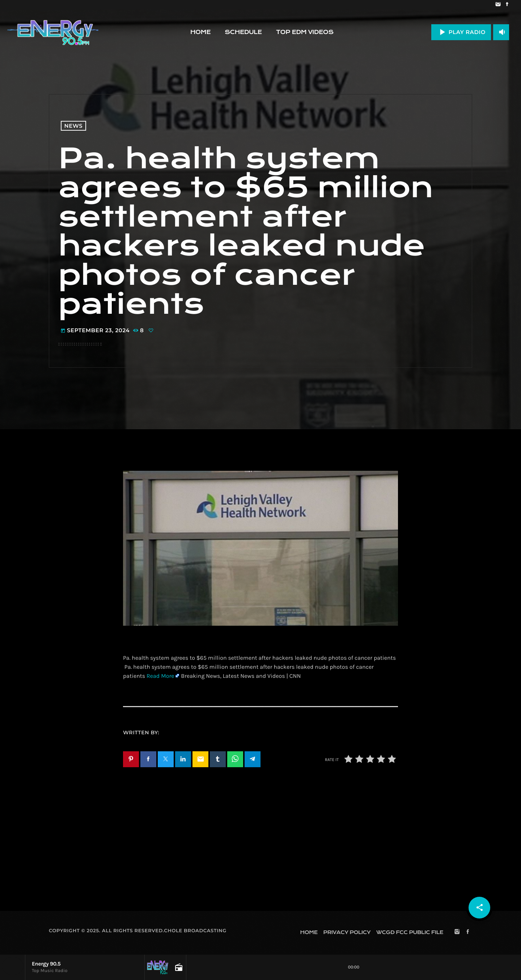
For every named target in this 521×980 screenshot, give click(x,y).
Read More (160, 676)
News (74, 126)
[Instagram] (498, 5)
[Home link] (53, 32)
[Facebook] (507, 5)
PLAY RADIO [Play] (461, 32)
